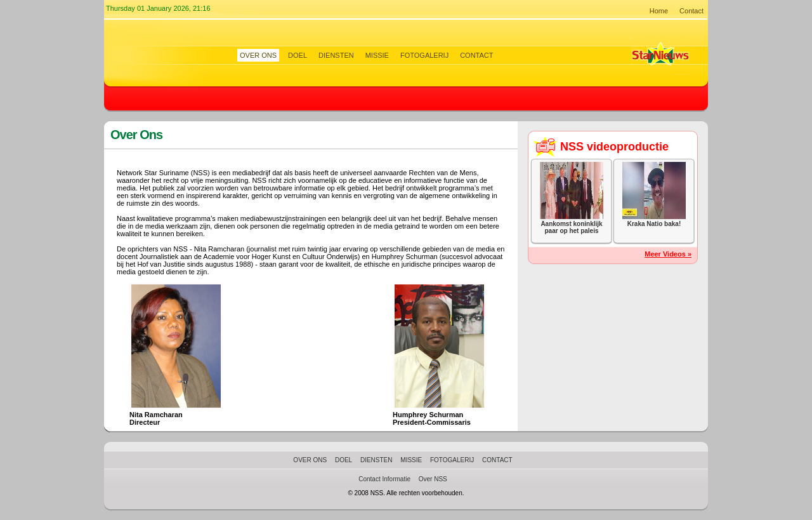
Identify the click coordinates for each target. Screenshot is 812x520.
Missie (377, 55)
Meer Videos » (668, 254)
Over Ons (258, 55)
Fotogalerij (424, 55)
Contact (691, 11)
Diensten (336, 55)
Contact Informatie (384, 479)
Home (659, 11)
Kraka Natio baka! (654, 224)
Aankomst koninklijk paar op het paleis (571, 227)
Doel (298, 55)
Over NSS (433, 479)
